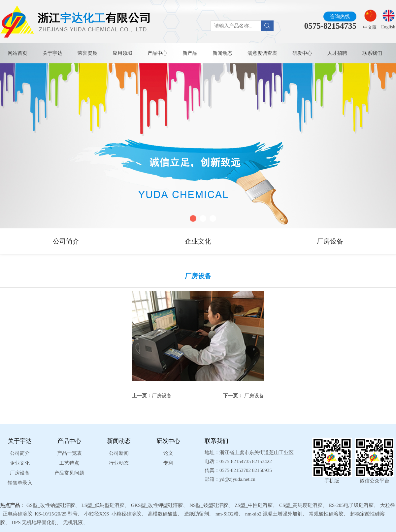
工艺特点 (69, 463)
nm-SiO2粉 (227, 514)
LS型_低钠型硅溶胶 (103, 505)
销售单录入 (20, 483)
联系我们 (372, 53)
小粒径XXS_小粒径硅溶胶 (113, 514)
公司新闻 (119, 453)
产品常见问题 (69, 473)
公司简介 (66, 241)
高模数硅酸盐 (163, 514)
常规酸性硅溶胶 (326, 514)
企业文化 (198, 241)
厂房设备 (330, 241)
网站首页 (17, 53)
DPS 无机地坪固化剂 (34, 522)
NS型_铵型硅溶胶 (209, 505)
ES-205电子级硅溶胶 (351, 505)
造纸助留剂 (197, 514)
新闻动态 (222, 53)
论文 (168, 453)
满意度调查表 (262, 53)
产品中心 (157, 53)
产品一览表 (69, 453)
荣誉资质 (87, 53)
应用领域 (122, 53)
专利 (168, 463)
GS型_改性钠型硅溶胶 (51, 505)
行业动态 (119, 463)
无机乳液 (73, 522)
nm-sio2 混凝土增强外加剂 (274, 514)
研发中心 (302, 53)
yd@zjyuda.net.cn (237, 479)
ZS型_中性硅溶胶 (254, 505)
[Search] (267, 26)
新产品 (190, 53)
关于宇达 (52, 53)
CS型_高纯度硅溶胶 (301, 505)
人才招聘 (337, 53)
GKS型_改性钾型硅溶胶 (157, 505)
